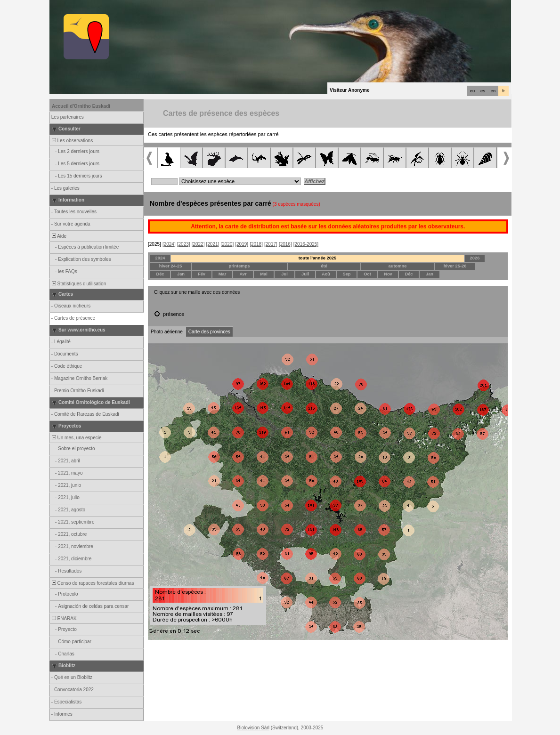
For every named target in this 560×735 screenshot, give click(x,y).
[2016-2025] (306, 244)
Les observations (72, 141)
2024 (160, 258)
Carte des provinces (209, 332)
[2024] (169, 244)
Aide (58, 236)
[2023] (184, 244)
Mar (223, 274)
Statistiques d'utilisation (78, 284)
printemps (239, 266)
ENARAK (64, 618)
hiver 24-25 (171, 266)
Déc (160, 274)
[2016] (285, 244)
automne (398, 266)
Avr (243, 274)
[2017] (271, 244)
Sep (346, 274)
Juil (305, 274)
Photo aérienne (167, 332)
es (483, 91)
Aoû (326, 274)
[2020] (227, 244)
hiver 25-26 (455, 266)
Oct (367, 274)
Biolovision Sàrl (253, 728)
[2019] (242, 244)
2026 (475, 258)
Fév (202, 274)
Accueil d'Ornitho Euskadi (81, 106)
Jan (181, 274)
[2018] (256, 244)
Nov (388, 274)
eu (472, 91)
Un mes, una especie (76, 438)
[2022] (198, 244)
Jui (284, 274)
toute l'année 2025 (318, 258)
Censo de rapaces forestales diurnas (92, 583)
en (493, 91)
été (324, 266)
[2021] (213, 244)
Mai (264, 274)
